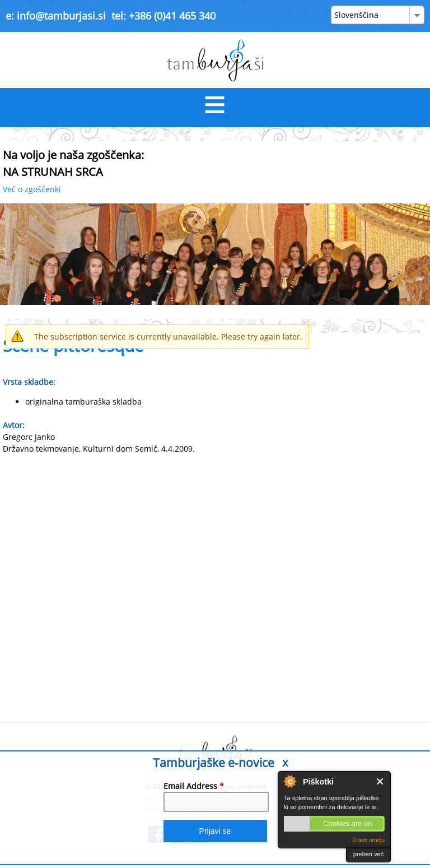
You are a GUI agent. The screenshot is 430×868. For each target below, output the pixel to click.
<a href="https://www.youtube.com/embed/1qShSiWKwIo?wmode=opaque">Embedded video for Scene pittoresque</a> (215, 586)
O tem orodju (368, 840)
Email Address (194, 786)
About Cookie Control (289, 781)
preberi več (368, 854)
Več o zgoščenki (32, 189)
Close (380, 781)
